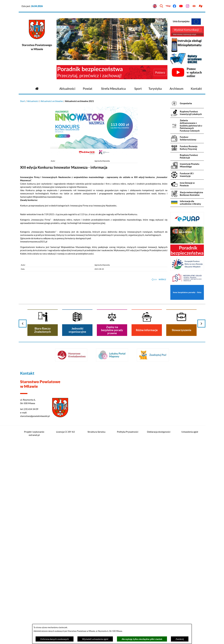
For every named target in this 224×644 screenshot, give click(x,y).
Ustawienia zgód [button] (190, 432)
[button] (94, 155)
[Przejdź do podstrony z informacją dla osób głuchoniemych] (201, 6)
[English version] (155, 6)
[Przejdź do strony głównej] (37, 88)
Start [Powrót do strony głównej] (23, 101)
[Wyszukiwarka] (161, 6)
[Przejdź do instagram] (188, 6)
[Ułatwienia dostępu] (194, 6)
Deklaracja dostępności (159, 432)
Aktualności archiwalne (52, 101)
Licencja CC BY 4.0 (65, 432)
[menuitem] (67, 89)
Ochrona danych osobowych (55, 639)
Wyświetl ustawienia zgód (95, 639)
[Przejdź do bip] (168, 6)
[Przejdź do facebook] (174, 6)
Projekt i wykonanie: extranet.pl (34, 433)
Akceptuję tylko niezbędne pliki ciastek (142, 639)
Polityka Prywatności (128, 432)
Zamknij (180, 639)
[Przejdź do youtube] (181, 6)
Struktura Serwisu (96, 432)
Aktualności (33, 101)
